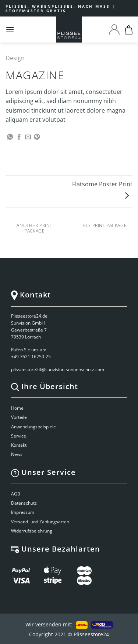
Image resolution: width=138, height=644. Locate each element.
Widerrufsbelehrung (32, 531)
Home (17, 408)
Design (15, 58)
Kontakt (19, 445)
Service (19, 436)
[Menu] (10, 30)
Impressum (23, 512)
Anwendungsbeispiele (33, 427)
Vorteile (19, 417)
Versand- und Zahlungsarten (40, 522)
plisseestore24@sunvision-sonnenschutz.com (58, 369)
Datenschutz (24, 503)
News (17, 454)
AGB (16, 494)
